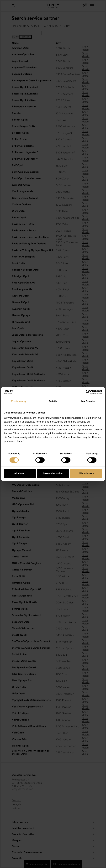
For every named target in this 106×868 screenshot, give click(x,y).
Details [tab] (53, 401)
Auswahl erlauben (53, 473)
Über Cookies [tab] (87, 401)
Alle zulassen (86, 473)
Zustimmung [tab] (19, 401)
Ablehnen (20, 473)
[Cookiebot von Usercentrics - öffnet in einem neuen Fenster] (88, 392)
